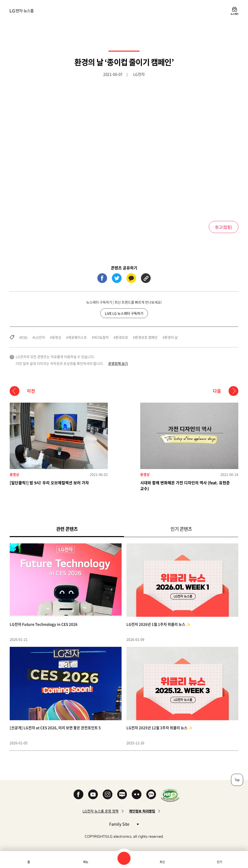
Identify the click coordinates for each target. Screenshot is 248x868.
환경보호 (122, 337)
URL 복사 (146, 278)
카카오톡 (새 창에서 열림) (131, 278)
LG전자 (40, 337)
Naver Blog (122, 794)
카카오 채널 (151, 794)
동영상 (57, 337)
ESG (24, 337)
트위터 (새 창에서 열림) (117, 278)
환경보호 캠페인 (146, 337)
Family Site (124, 824)
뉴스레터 (234, 14)
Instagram (108, 794)
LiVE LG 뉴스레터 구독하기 (124, 313)
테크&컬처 (101, 337)
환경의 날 (171, 337)
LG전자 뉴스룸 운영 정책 (101, 811)
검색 (124, 858)
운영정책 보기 (118, 363)
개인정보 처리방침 (142, 811)
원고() (224, 227)
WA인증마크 (170, 795)
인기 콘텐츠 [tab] (181, 529)
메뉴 (86, 862)
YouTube (93, 794)
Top (237, 780)
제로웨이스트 (77, 337)
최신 (162, 862)
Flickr (137, 794)
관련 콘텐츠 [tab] (75, 529)
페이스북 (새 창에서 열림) (102, 278)
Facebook (78, 794)
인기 (219, 862)
